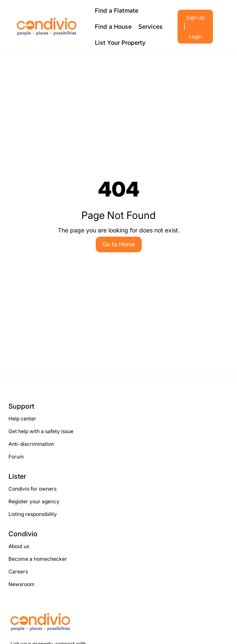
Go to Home (119, 244)
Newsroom (22, 584)
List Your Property (120, 42)
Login (195, 37)
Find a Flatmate (117, 10)
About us (19, 546)
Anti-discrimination (31, 444)
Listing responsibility (33, 514)
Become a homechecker (38, 559)
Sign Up (195, 18)
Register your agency (34, 501)
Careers (18, 572)
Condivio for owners (32, 489)
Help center (22, 419)
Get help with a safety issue (41, 431)
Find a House (113, 26)
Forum (16, 457)
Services (151, 26)
